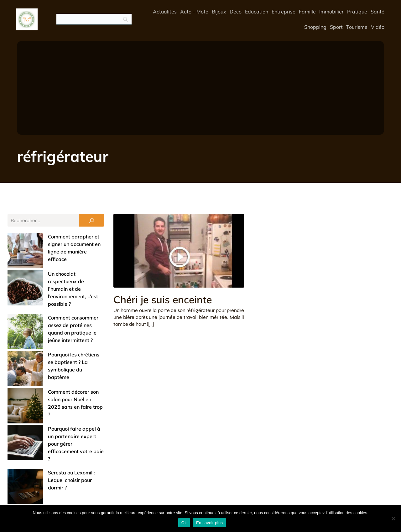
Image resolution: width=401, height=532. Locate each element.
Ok (184, 523)
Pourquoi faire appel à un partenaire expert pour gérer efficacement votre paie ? (53, 358)
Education (257, 12)
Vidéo (378, 27)
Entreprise (284, 12)
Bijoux (219, 12)
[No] (393, 519)
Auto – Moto (194, 12)
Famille (307, 12)
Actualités (165, 12)
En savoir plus (209, 523)
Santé (378, 12)
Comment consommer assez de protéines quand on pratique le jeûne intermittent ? (50, 287)
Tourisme (357, 27)
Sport (336, 27)
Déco (236, 12)
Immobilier (331, 12)
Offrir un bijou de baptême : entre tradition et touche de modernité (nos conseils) (51, 451)
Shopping (315, 27)
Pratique (357, 12)
